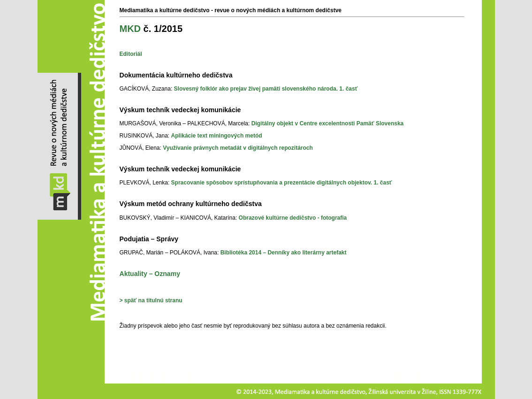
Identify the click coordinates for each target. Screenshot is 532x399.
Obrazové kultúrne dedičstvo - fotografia (293, 218)
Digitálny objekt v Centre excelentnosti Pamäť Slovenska (328, 123)
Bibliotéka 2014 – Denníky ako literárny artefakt (284, 253)
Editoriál (131, 54)
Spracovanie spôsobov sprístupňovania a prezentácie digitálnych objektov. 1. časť (282, 183)
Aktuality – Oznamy (150, 274)
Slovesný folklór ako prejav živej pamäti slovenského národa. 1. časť (266, 89)
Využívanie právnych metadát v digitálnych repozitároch (238, 148)
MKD (130, 29)
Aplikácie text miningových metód (217, 136)
